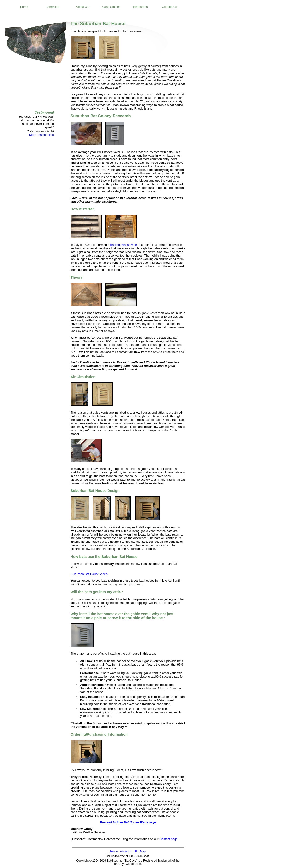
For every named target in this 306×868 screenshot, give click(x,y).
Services (53, 7)
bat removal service (123, 245)
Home (24, 7)
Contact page (169, 839)
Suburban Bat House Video (89, 574)
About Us (82, 7)
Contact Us (169, 7)
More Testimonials (41, 135)
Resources (140, 7)
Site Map (140, 852)
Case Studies (111, 7)
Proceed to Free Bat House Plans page (128, 822)
